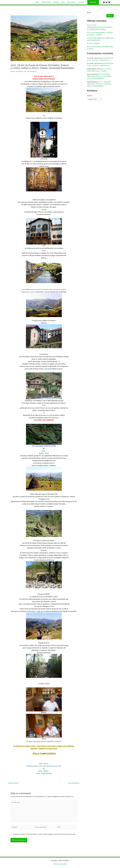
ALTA (44, 451)
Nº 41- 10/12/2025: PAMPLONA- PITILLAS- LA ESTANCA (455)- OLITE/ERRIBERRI (99, 76)
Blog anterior (72, 2)
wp (25, 71)
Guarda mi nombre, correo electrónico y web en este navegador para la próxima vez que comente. (44, 834)
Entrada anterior (12, 783)
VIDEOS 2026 (46, 2)
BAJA (47, 453)
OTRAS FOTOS (46, 773)
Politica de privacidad (60, 864)
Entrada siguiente (75, 783)
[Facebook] (104, 2)
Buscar (89, 13)
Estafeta (56, 2)
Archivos (90, 96)
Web (63, 2)
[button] (93, 2)
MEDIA (41, 453)
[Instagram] (109, 2)
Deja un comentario (17, 71)
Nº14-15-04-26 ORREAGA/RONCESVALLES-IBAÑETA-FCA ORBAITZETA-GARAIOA (100, 27)
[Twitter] (107, 2)
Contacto (81, 2)
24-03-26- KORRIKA (93, 43)
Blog (37, 2)
